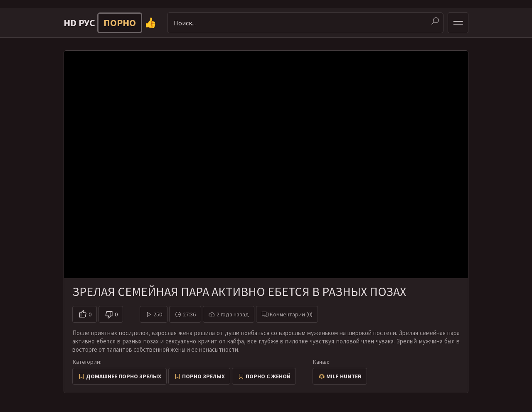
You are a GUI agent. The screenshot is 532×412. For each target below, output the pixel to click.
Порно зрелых (203, 376)
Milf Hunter (344, 376)
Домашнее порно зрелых (124, 376)
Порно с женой (268, 376)
